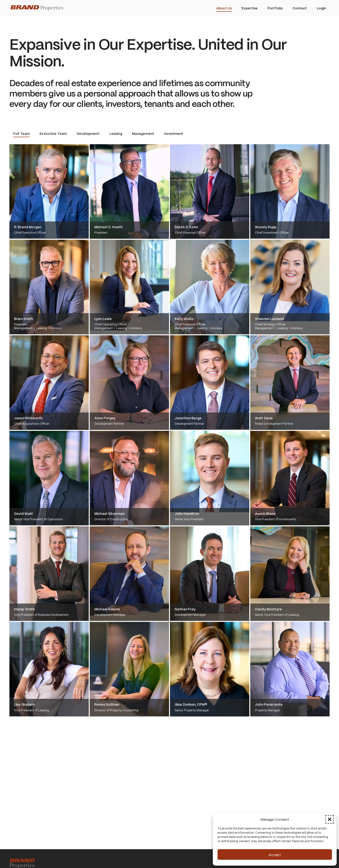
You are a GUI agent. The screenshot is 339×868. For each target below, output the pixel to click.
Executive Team (53, 134)
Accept (275, 855)
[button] (330, 819)
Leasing (116, 134)
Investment (174, 134)
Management (143, 134)
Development (88, 134)
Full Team (21, 134)
